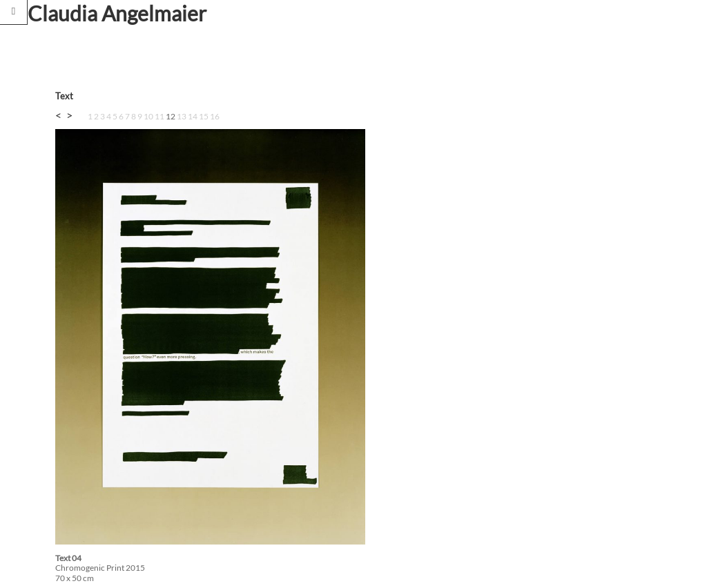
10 (148, 116)
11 (159, 116)
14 (193, 116)
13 (182, 116)
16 (215, 116)
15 (204, 116)
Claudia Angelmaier (117, 13)
